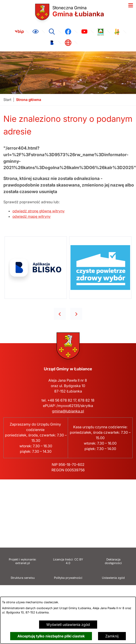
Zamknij (112, 636)
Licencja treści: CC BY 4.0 (68, 561)
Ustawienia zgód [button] (113, 578)
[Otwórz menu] (131, 5)
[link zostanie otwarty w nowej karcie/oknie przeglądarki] (19, 32)
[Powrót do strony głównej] (7, 100)
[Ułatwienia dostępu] (35, 32)
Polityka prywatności (68, 578)
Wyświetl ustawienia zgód (68, 625)
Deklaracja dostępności (113, 561)
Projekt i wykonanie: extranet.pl (23, 561)
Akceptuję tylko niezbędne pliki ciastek (51, 636)
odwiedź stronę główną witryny (39, 211)
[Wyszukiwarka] (52, 32)
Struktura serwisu (23, 578)
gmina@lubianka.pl (68, 411)
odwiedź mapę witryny (32, 216)
